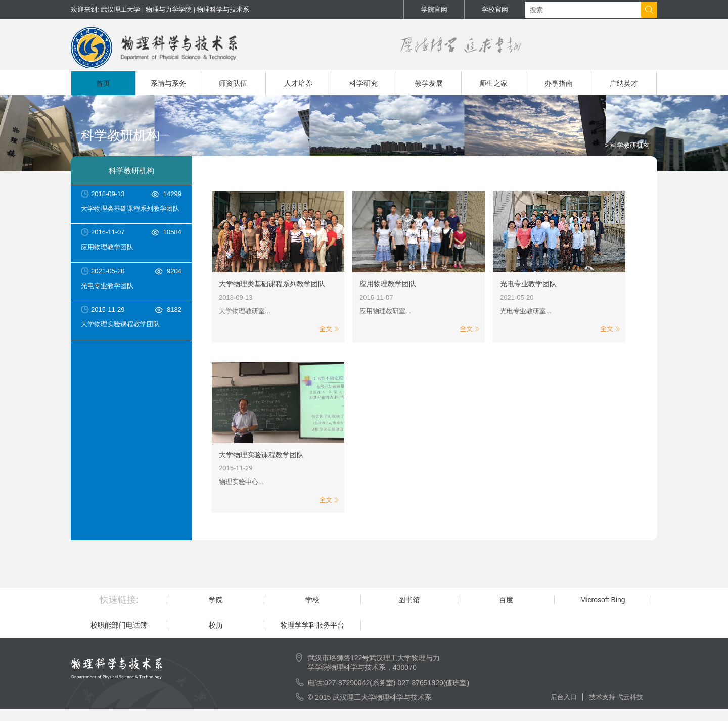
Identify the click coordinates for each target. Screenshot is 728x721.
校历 (216, 625)
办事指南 (559, 83)
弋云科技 (630, 697)
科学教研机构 (131, 171)
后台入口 (566, 697)
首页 (103, 83)
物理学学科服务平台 (312, 625)
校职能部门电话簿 (119, 625)
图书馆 (409, 600)
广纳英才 (624, 83)
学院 (216, 600)
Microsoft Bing (603, 600)
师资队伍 (233, 83)
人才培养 (298, 83)
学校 (312, 600)
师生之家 (493, 83)
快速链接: (119, 600)
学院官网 (434, 9)
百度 (506, 600)
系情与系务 (168, 83)
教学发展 (429, 83)
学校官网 (495, 9)
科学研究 (363, 83)
